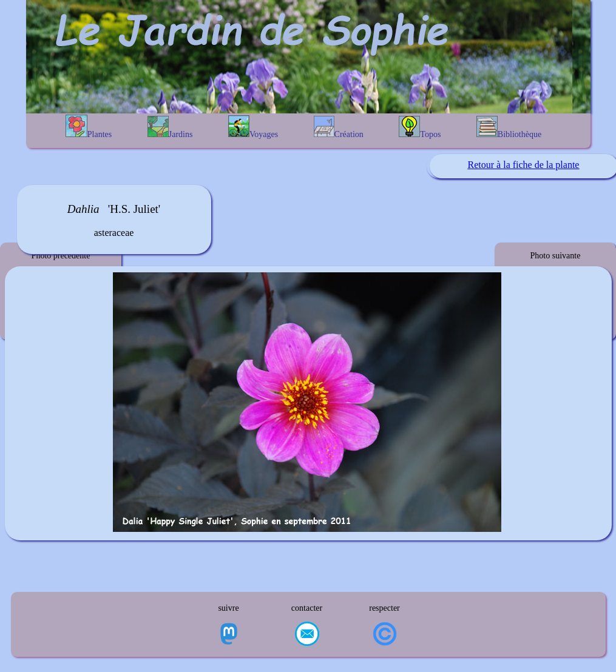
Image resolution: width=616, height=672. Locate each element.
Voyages (253, 127)
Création (339, 127)
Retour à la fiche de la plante (524, 165)
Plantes (89, 127)
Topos (420, 127)
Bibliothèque (509, 127)
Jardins (170, 127)
